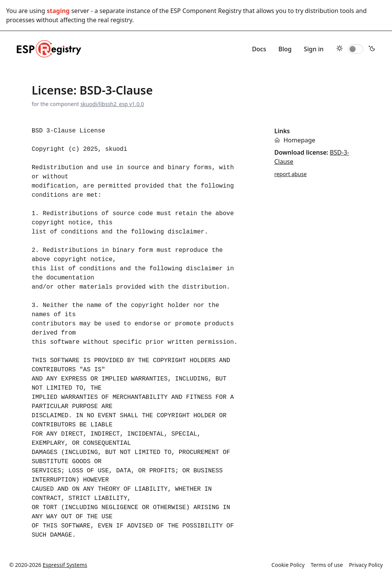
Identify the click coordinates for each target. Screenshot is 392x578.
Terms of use (327, 565)
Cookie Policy (288, 565)
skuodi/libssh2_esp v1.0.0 (112, 104)
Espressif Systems (65, 565)
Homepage (299, 140)
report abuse (290, 174)
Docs (259, 49)
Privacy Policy (366, 565)
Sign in (314, 49)
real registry (115, 20)
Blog (285, 49)
